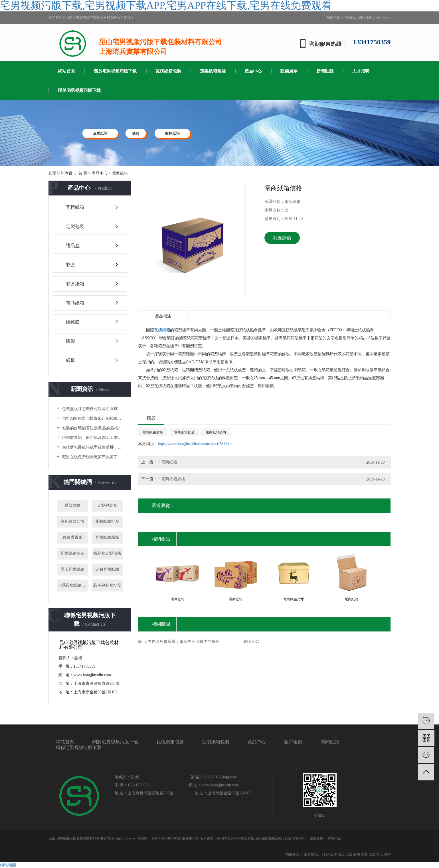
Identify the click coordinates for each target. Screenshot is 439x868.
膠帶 (70, 341)
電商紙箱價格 (153, 432)
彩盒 (70, 265)
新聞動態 (325, 71)
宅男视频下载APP (213, 838)
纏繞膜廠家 (72, 537)
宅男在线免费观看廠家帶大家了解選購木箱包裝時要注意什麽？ (92, 457)
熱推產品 (292, 854)
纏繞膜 (73, 322)
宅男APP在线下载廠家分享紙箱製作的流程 (92, 418)
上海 (333, 854)
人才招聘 (361, 71)
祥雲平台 (334, 838)
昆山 (349, 854)
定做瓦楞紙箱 (107, 569)
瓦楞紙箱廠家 (107, 537)
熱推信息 (333, 18)
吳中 (387, 854)
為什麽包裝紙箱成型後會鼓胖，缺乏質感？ (92, 447)
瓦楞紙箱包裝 (168, 71)
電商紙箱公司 (216, 432)
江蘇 (326, 854)
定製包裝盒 (107, 505)
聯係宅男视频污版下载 (79, 90)
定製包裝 (75, 226)
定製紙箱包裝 (213, 71)
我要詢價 (282, 238)
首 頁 (83, 173)
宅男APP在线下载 (240, 838)
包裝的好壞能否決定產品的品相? (90, 428)
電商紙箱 (120, 173)
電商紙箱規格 (173, 479)
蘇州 (357, 854)
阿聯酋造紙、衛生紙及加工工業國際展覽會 (92, 438)
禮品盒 (73, 246)
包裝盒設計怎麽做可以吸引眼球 (90, 409)
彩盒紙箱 (75, 284)
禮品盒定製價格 (107, 553)
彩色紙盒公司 (72, 521)
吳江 (380, 854)
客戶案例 (293, 742)
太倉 (372, 854)
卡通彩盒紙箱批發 (73, 585)
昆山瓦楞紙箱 (72, 569)
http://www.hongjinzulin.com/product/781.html (196, 444)
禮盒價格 (72, 505)
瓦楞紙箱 (75, 207)
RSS (378, 18)
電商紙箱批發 (107, 521)
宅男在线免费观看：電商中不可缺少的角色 (181, 642)
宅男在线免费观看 (268, 838)
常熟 (364, 854)
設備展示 (289, 71)
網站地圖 (365, 18)
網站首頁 (66, 71)
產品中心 (253, 71)
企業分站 (349, 18)
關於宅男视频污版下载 (115, 71)
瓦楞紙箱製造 (72, 553)
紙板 (70, 360)
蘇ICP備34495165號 (166, 838)
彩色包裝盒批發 (107, 585)
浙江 (341, 854)
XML (387, 18)
